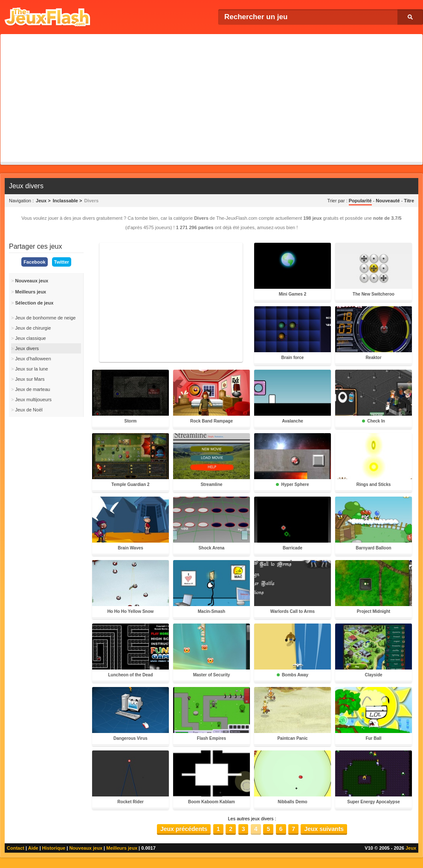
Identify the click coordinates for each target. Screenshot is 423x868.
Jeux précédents (184, 829)
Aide (33, 848)
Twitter (62, 262)
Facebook (34, 262)
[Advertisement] (211, 98)
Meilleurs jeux (122, 848)
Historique (54, 848)
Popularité (360, 201)
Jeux (411, 848)
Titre (409, 201)
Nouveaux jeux (86, 848)
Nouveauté (388, 201)
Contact (16, 848)
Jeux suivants (324, 829)
